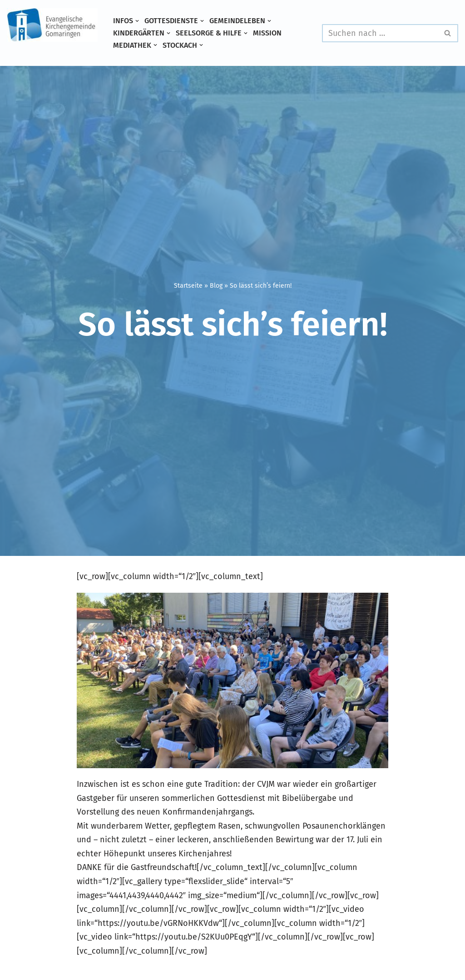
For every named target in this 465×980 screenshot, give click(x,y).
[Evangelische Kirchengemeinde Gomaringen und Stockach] (52, 25)
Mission (267, 33)
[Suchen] (380, 33)
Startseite (188, 286)
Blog (216, 286)
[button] (137, 21)
